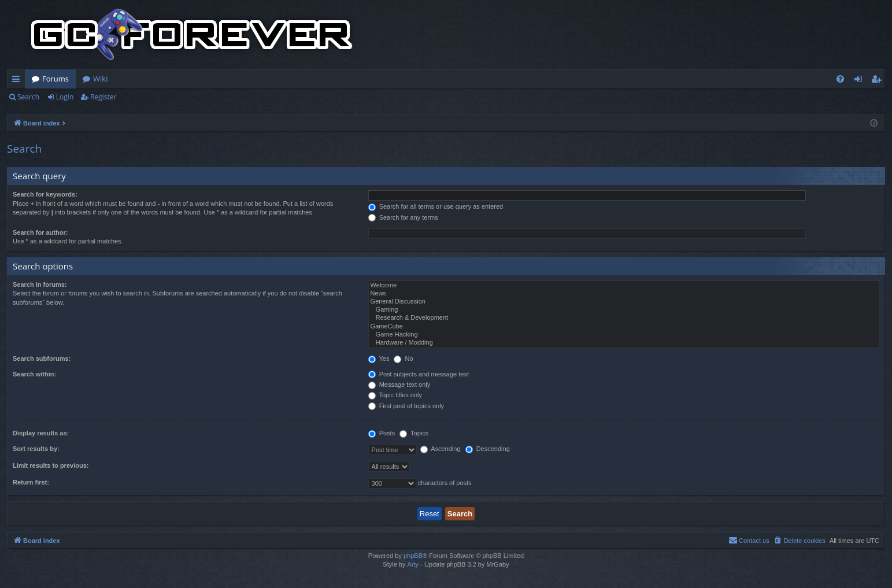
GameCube (624, 327)
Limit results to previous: (51, 465)
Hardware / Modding (624, 343)
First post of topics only (406, 406)
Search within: (34, 374)
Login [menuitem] (860, 81)
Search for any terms (403, 217)
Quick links (18, 81)
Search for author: (40, 232)
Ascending (441, 449)
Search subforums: (42, 358)
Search (28, 97)
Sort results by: (36, 449)
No (403, 358)
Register (103, 97)
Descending (488, 449)
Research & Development (624, 318)
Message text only (399, 384)
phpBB (413, 556)
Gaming (624, 310)
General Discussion (624, 302)
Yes (379, 358)
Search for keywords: (45, 194)
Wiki (100, 79)
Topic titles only (395, 395)
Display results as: (41, 433)
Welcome (624, 286)
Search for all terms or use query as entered (436, 206)
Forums (55, 79)
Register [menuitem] (879, 81)
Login (65, 97)
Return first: (31, 482)
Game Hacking (624, 335)
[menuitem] (840, 79)
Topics (414, 433)
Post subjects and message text (419, 374)
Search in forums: (40, 284)
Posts (382, 433)
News (624, 294)
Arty (413, 564)
